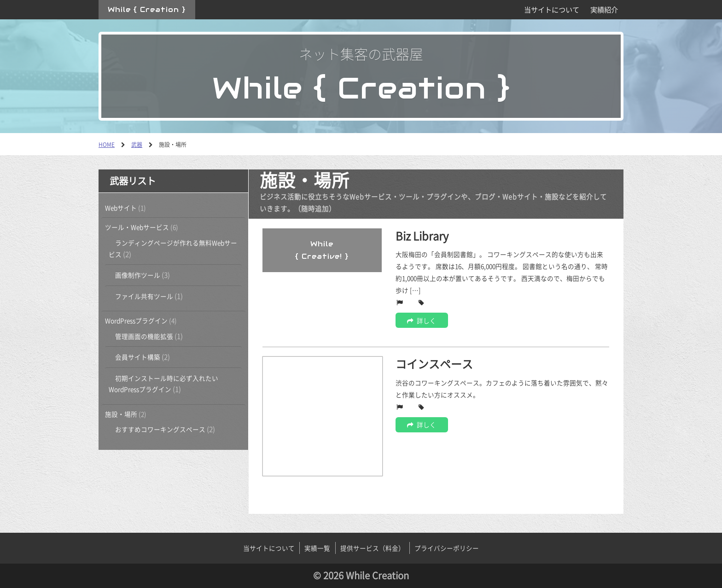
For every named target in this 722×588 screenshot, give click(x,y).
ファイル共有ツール (144, 296)
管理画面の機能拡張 (144, 336)
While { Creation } (147, 9)
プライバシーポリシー (447, 548)
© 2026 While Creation (361, 575)
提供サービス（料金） (373, 548)
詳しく (422, 320)
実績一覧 (317, 548)
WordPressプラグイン (136, 320)
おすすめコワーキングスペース (160, 429)
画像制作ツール (138, 275)
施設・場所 (121, 414)
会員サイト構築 (138, 357)
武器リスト (133, 181)
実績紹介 (604, 9)
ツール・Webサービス (137, 227)
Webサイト (121, 208)
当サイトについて (552, 9)
